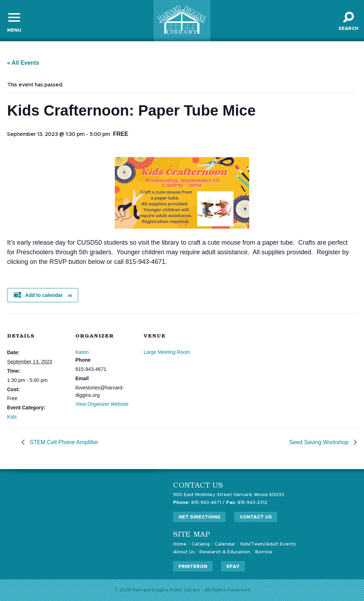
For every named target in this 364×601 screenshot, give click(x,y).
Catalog (201, 544)
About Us (184, 552)
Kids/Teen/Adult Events (268, 544)
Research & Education (225, 552)
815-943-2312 (247, 503)
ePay (233, 567)
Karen (82, 352)
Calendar (225, 544)
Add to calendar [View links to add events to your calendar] (44, 295)
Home (180, 544)
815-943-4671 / (199, 503)
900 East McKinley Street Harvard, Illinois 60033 (229, 495)
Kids (12, 417)
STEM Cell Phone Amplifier (63, 442)
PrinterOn (193, 567)
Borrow (264, 552)
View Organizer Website (102, 404)
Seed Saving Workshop (320, 442)
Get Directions (199, 517)
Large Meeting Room (167, 352)
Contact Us (256, 517)
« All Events (23, 63)
